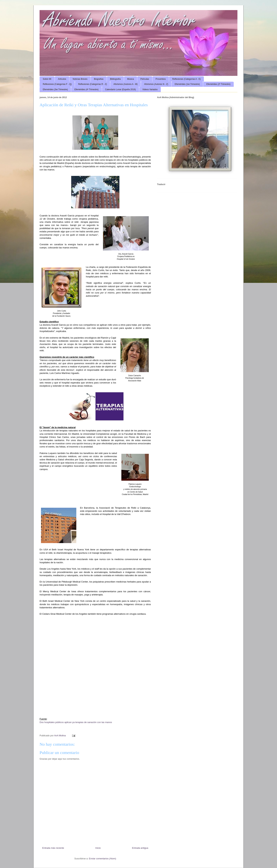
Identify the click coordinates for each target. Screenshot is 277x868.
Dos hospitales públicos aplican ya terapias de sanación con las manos (76, 722)
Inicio (98, 848)
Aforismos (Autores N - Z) (156, 84)
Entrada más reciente (53, 848)
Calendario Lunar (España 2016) (120, 89)
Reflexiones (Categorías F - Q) (57, 84)
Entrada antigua (140, 848)
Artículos (62, 79)
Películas (145, 79)
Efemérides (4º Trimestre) (86, 89)
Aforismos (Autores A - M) (126, 84)
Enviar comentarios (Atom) (102, 859)
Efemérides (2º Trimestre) (218, 84)
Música (131, 79)
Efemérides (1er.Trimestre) (187, 84)
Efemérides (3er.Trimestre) (55, 89)
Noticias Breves (80, 79)
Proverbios (161, 79)
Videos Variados (150, 89)
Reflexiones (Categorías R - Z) (92, 84)
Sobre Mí (47, 79)
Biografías (99, 79)
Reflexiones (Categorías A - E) (186, 79)
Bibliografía (115, 79)
